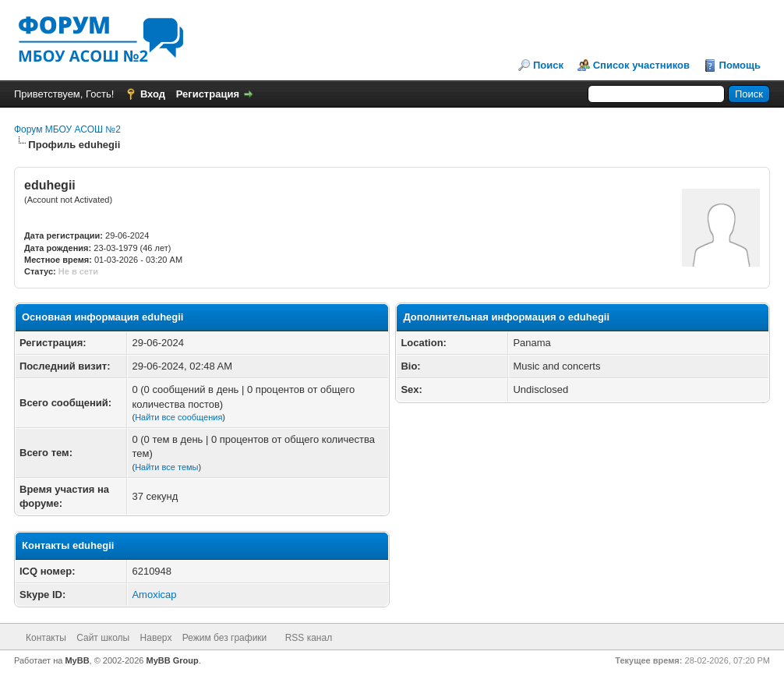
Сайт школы (103, 638)
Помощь (740, 65)
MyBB (77, 660)
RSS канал (309, 638)
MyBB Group (173, 660)
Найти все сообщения (178, 417)
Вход (153, 94)
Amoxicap (154, 595)
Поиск (548, 65)
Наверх (156, 638)
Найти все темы (166, 467)
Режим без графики (225, 638)
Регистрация (208, 94)
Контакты (46, 638)
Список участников (641, 65)
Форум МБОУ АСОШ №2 (67, 129)
